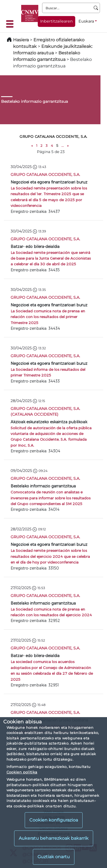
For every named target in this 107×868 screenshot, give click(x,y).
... (63, 146)
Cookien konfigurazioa (54, 820)
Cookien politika (22, 772)
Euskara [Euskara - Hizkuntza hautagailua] (86, 21)
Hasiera (21, 40)
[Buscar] (96, 8)
